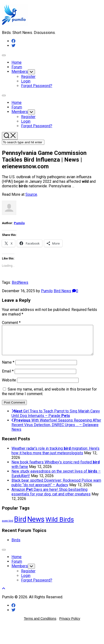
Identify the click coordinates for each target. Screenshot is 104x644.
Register (28, 77)
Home (17, 62)
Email (8, 377)
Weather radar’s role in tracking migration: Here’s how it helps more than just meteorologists (55, 456)
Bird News (62, 291)
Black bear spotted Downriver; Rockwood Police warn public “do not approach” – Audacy (56, 488)
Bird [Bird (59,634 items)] (20, 525)
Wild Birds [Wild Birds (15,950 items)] (60, 525)
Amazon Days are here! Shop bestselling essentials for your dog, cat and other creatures (51, 498)
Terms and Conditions (40, 624)
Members (20, 72)
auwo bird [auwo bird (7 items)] (8, 527)
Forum (17, 67)
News (23, 282)
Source (31, 194)
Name (8, 368)
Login (26, 81)
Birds (16, 546)
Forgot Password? (37, 86)
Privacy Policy (70, 624)
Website (9, 386)
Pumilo (19, 223)
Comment (11, 323)
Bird (15, 282)
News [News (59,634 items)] (36, 525)
